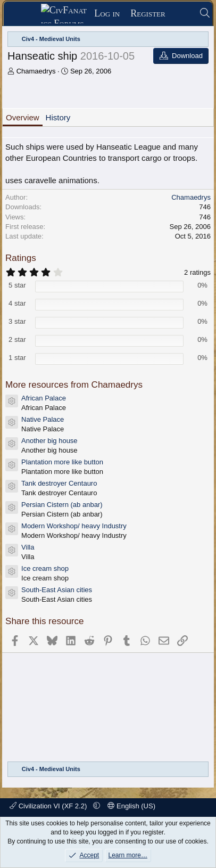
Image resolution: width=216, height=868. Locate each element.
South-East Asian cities (57, 590)
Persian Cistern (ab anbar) (62, 505)
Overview (23, 117)
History (58, 117)
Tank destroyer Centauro (59, 483)
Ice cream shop (45, 568)
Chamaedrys (36, 71)
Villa (28, 547)
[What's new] (182, 14)
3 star (17, 321)
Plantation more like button (62, 462)
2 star (17, 339)
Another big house (49, 441)
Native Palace (43, 419)
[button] (97, 806)
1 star (17, 358)
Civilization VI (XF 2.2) (49, 806)
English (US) (131, 806)
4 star (17, 303)
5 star (17, 285)
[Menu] (26, 14)
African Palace (44, 398)
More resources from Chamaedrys (74, 385)
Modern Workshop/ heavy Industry (74, 526)
